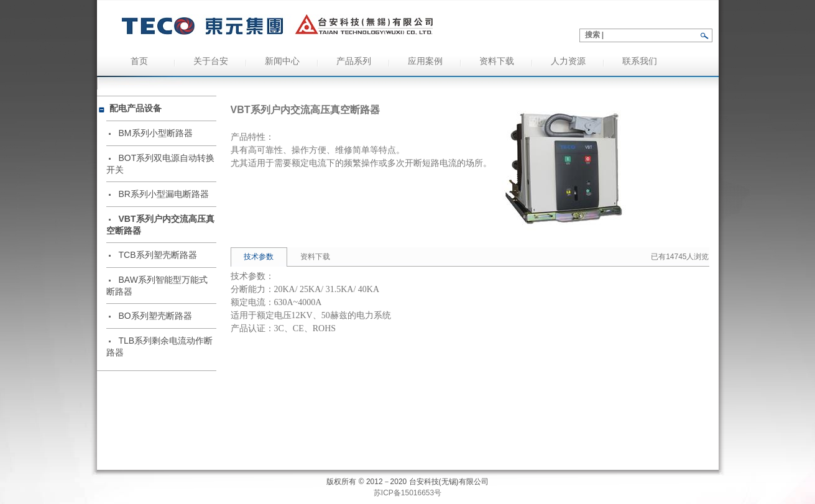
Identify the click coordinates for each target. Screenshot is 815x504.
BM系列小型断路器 (156, 133)
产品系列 (354, 61)
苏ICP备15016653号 (407, 493)
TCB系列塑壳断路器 (158, 255)
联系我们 (640, 61)
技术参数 (259, 257)
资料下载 (497, 61)
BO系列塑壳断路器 (155, 316)
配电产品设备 (136, 108)
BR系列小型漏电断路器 (164, 194)
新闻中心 (282, 61)
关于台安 (211, 61)
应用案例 (425, 61)
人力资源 (568, 61)
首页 (139, 61)
